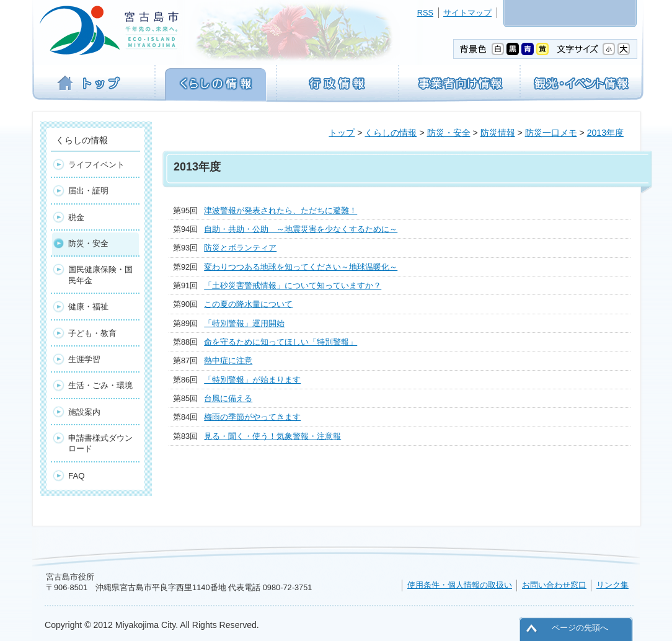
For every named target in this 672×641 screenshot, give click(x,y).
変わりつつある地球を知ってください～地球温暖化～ (301, 267)
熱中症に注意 (228, 360)
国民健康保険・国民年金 (100, 275)
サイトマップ (467, 13)
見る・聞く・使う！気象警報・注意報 (272, 436)
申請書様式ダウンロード (100, 443)
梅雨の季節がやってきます (252, 417)
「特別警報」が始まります (252, 380)
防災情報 (498, 133)
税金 (76, 217)
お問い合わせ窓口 (554, 585)
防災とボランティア (240, 248)
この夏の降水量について (248, 304)
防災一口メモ (551, 133)
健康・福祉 (88, 307)
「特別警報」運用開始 (244, 323)
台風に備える (228, 398)
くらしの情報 (391, 133)
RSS (425, 13)
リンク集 (612, 585)
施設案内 (84, 412)
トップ (342, 133)
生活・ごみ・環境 (100, 385)
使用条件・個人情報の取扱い (460, 585)
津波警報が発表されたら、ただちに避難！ (281, 210)
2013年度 (605, 133)
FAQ (77, 476)
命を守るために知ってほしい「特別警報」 (281, 342)
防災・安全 (449, 133)
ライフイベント (96, 165)
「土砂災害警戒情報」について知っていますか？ (293, 285)
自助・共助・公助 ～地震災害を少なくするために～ (301, 229)
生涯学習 (84, 359)
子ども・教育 (92, 333)
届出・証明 (88, 191)
